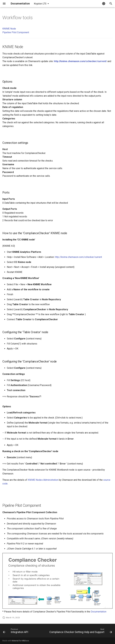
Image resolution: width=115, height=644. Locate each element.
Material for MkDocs (20, 641)
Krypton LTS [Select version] (40, 4)
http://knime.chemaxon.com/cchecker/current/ (80, 61)
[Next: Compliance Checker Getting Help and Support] (80, 631)
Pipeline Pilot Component (16, 32)
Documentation (99, 612)
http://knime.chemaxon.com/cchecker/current (78, 257)
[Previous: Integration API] (16, 631)
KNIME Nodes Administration (43, 480)
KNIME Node (9, 29)
